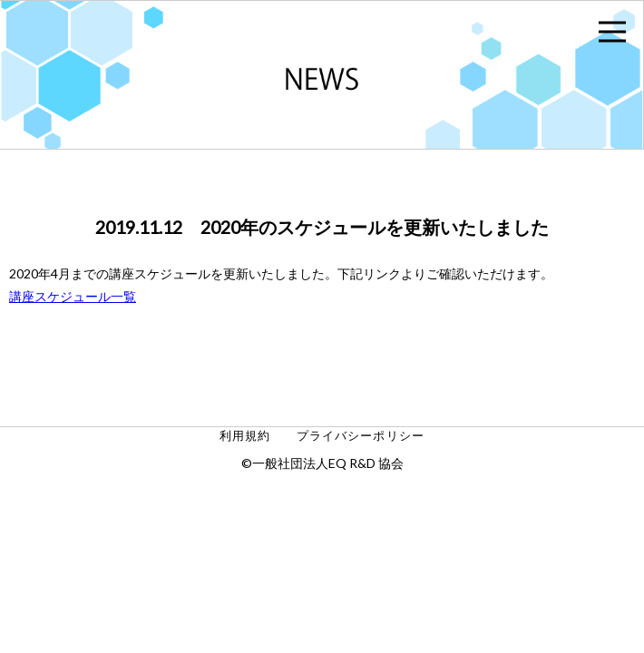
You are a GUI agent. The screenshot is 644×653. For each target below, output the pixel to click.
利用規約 (245, 436)
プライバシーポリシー (361, 436)
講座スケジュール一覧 (73, 296)
